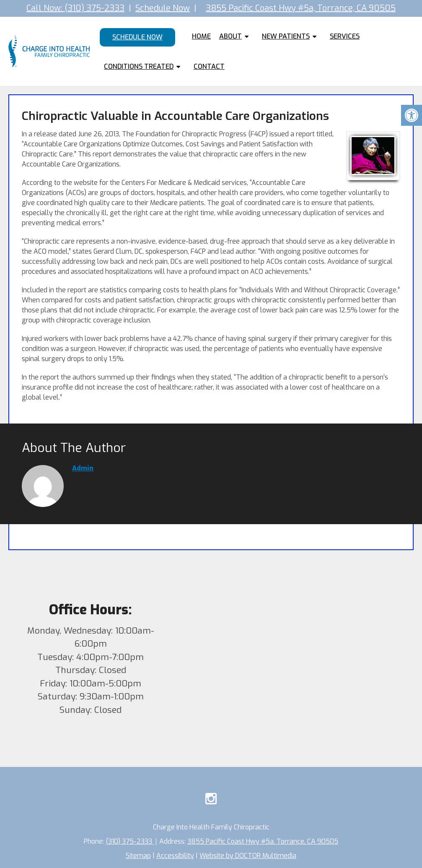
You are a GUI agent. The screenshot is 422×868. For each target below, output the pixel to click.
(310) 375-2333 (130, 841)
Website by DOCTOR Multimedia (248, 856)
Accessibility (175, 856)
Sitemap (138, 856)
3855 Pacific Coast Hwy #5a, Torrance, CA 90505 (301, 8)
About (230, 36)
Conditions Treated (139, 66)
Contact (209, 66)
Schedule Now (163, 8)
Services (345, 36)
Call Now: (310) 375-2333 (75, 8)
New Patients (286, 36)
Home (201, 36)
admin (83, 468)
